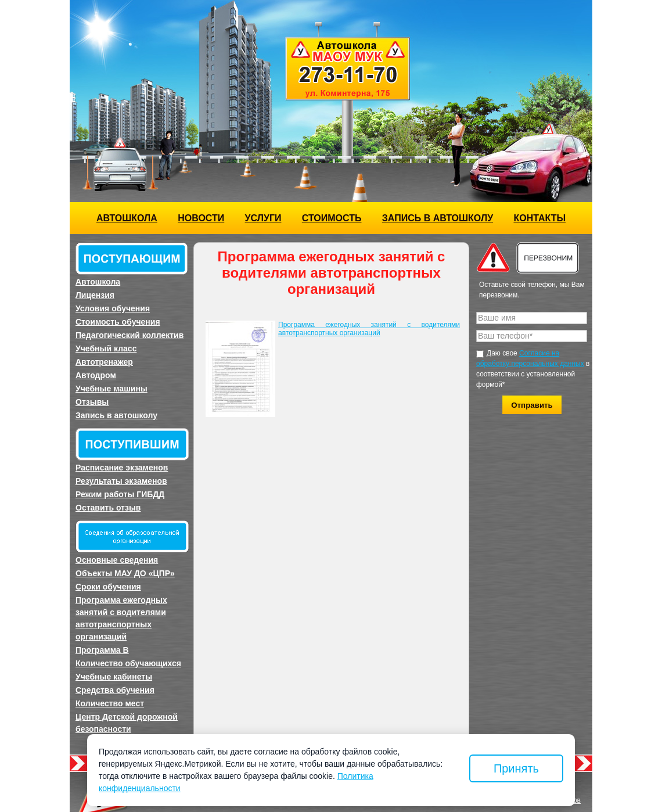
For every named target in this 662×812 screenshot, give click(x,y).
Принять (516, 768)
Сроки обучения (108, 587)
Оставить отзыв (108, 508)
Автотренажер (104, 362)
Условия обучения (113, 308)
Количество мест (110, 703)
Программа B (102, 650)
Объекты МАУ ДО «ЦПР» (125, 573)
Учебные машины (111, 389)
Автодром (96, 375)
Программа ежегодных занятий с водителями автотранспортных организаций (121, 618)
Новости (201, 218)
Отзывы (92, 402)
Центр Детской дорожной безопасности (127, 723)
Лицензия (95, 295)
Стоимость (332, 218)
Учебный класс (106, 348)
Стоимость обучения (118, 322)
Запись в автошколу (438, 218)
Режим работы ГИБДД (120, 494)
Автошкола (127, 218)
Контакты (539, 218)
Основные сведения (117, 560)
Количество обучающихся (128, 663)
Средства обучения (115, 690)
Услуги (263, 218)
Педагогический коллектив (129, 335)
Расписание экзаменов (122, 468)
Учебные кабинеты (114, 677)
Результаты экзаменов (121, 481)
